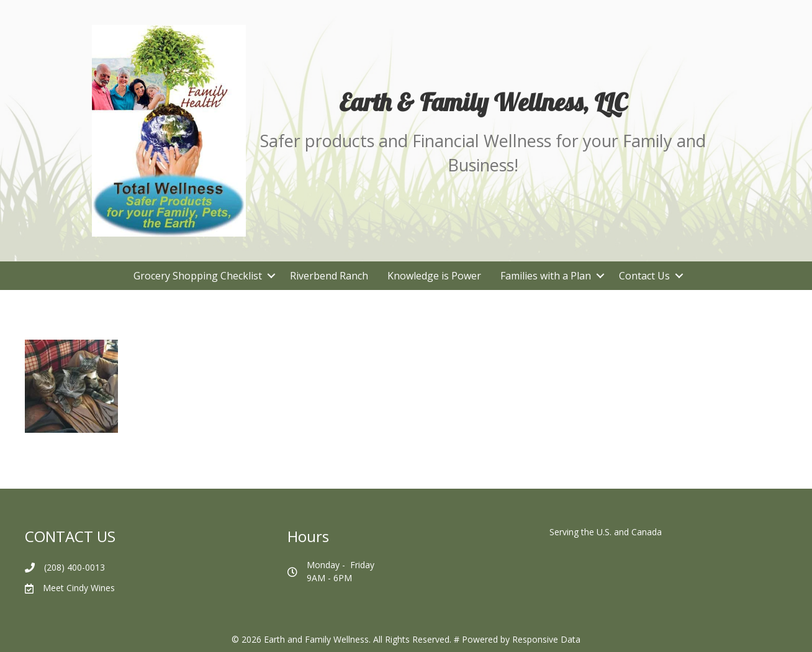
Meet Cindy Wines (79, 588)
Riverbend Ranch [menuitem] (329, 276)
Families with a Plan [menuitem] (546, 276)
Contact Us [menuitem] (644, 276)
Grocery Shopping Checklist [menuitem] (198, 276)
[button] (271, 276)
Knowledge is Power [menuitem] (434, 276)
